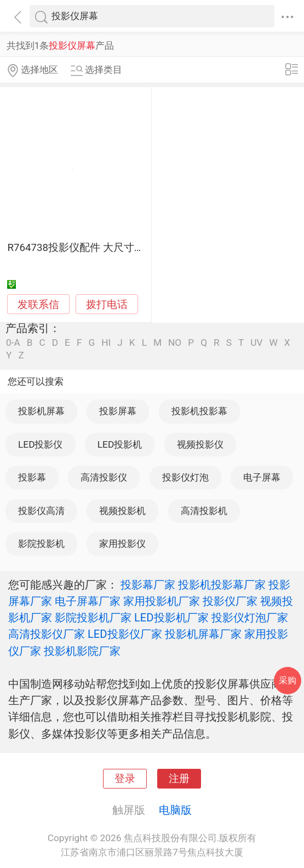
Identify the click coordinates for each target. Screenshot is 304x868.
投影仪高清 (41, 511)
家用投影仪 (122, 544)
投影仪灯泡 (185, 477)
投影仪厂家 (230, 601)
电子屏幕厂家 (88, 601)
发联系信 (38, 305)
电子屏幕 (262, 477)
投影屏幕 (118, 411)
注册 (179, 779)
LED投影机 (120, 444)
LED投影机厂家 (171, 618)
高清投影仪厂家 (47, 634)
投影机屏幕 (41, 411)
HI (106, 343)
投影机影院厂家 (82, 651)
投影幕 (32, 477)
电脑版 (175, 810)
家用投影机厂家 (162, 601)
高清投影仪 (104, 477)
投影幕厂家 (148, 585)
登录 (125, 779)
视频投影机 (122, 511)
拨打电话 (107, 304)
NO (175, 343)
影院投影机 (41, 544)
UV (256, 343)
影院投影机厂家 (93, 618)
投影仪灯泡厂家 (250, 618)
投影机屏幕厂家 (203, 634)
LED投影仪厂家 (125, 634)
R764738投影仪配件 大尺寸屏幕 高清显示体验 (113, 248)
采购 (288, 680)
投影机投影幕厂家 (222, 585)
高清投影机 (204, 511)
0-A (13, 343)
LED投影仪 (40, 444)
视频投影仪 (200, 444)
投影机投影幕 (199, 411)
